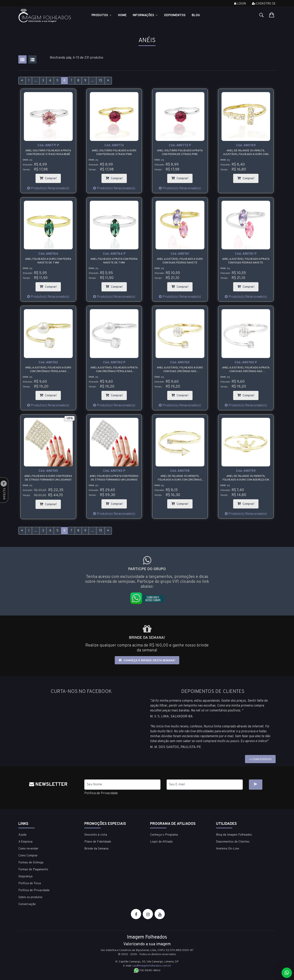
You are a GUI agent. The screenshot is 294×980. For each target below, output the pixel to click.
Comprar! (50, 177)
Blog (196, 15)
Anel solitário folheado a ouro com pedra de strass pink (114, 153)
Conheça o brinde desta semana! (147, 660)
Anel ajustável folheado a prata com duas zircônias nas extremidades (246, 370)
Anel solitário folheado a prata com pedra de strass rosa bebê (48, 153)
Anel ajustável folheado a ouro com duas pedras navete (180, 261)
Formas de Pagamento (33, 870)
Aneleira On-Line (228, 849)
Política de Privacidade (101, 793)
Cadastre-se (264, 4)
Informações (145, 15)
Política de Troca (30, 884)
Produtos (102, 15)
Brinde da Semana (96, 849)
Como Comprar (28, 856)
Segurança (25, 877)
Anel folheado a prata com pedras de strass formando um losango (114, 478)
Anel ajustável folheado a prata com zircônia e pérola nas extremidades (114, 370)
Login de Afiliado (161, 842)
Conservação (27, 904)
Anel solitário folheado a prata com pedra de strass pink (180, 153)
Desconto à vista (96, 835)
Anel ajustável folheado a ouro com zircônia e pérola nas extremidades (48, 370)
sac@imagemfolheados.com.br (152, 966)
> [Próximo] (108, 81)
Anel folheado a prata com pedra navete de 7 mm (114, 261)
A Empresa (25, 842)
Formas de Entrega (31, 863)
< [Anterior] (22, 81)
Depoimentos (175, 15)
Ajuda (22, 835)
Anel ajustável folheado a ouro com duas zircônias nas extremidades (180, 370)
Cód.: (48, 145)
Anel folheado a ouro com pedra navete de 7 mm (48, 261)
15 (100, 81)
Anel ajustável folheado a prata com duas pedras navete (246, 261)
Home (122, 15)
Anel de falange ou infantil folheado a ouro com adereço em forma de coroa (246, 478)
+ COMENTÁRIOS (260, 759)
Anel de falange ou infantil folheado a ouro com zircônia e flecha (180, 478)
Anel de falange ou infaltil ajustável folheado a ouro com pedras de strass (246, 153)
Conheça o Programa (164, 835)
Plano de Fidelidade (98, 842)
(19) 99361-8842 (147, 971)
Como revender (28, 849)
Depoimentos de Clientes (233, 842)
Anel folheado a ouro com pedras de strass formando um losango (48, 478)
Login (240, 4)
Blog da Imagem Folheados (234, 835)
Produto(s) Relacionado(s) (48, 188)
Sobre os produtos (30, 897)
